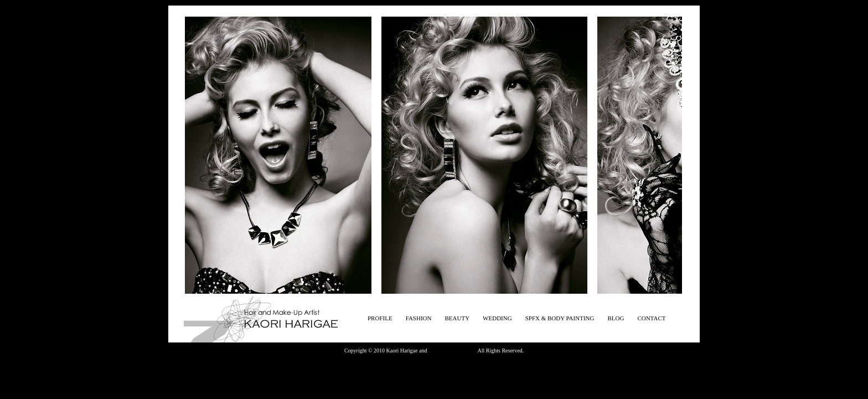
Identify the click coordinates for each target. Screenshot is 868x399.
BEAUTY (457, 318)
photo (470, 351)
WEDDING (497, 318)
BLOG (616, 318)
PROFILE (380, 318)
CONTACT (651, 318)
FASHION (419, 318)
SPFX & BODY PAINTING (560, 318)
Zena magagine (445, 351)
